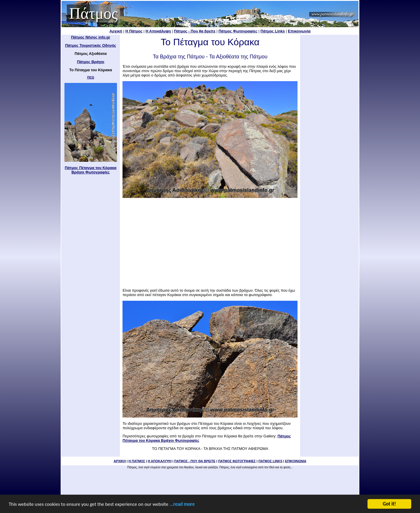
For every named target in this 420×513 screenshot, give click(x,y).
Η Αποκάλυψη (158, 31)
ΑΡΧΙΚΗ (120, 461)
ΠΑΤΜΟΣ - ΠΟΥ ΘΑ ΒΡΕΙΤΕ (195, 461)
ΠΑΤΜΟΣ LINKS (270, 461)
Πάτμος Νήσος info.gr (90, 37)
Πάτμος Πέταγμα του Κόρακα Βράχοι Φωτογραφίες (91, 170)
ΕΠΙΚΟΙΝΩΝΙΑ (296, 461)
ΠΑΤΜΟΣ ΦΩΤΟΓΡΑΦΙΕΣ (237, 461)
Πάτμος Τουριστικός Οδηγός (91, 45)
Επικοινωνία (299, 31)
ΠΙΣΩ (91, 78)
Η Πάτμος (134, 31)
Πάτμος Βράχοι (91, 62)
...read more (182, 505)
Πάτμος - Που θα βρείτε (195, 31)
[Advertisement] (210, 241)
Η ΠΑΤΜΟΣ (137, 461)
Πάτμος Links (273, 31)
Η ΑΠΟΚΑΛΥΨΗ (160, 461)
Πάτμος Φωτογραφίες (238, 31)
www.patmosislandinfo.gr (332, 14)
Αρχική (116, 31)
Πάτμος (93, 13)
